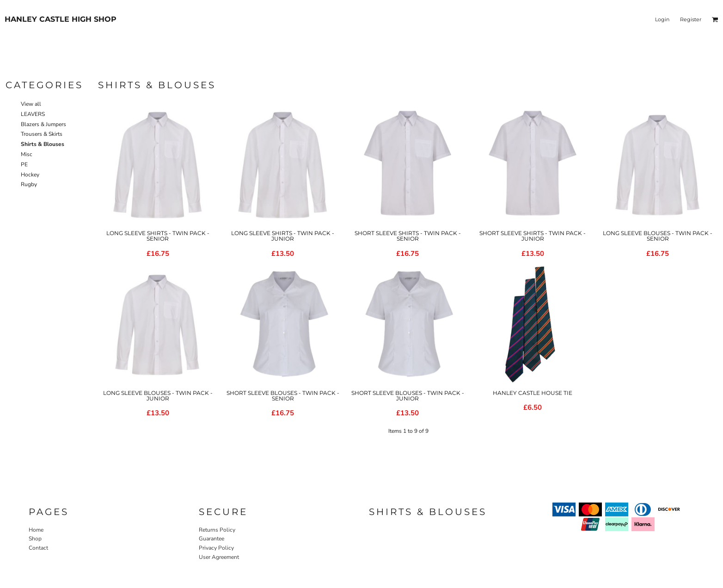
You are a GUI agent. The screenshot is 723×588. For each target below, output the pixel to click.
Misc (27, 154)
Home (36, 530)
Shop (35, 539)
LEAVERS (33, 114)
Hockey (30, 175)
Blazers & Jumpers (43, 124)
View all (31, 104)
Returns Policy (217, 530)
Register (691, 19)
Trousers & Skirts (42, 134)
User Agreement (219, 557)
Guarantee (211, 539)
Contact (38, 548)
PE (24, 164)
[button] (715, 19)
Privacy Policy (216, 548)
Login (662, 19)
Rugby (29, 184)
